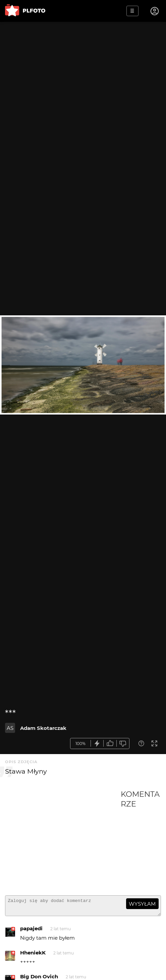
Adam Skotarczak (43, 728)
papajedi (31, 931)
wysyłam (142, 904)
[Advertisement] (63, 840)
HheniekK (33, 956)
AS (10, 728)
